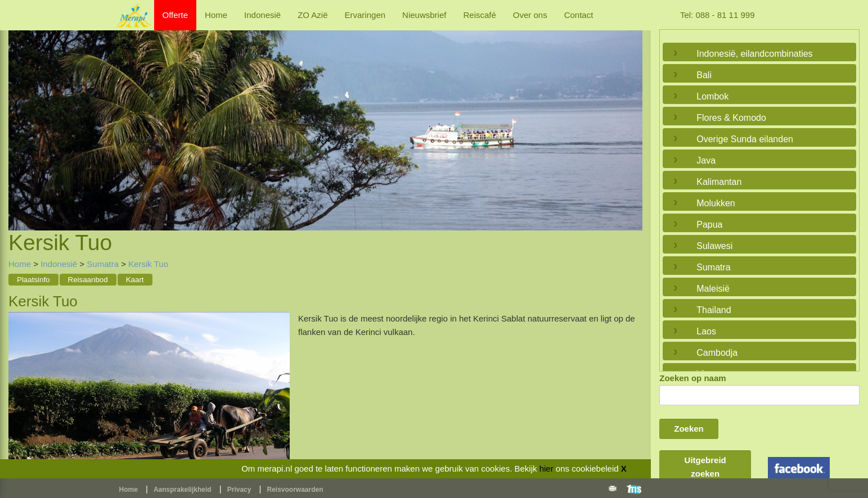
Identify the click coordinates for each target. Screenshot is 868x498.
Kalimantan (719, 182)
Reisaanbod (88, 280)
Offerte (176, 15)
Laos (706, 331)
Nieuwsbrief (424, 15)
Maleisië (713, 289)
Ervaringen (365, 15)
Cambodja (717, 353)
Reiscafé (479, 15)
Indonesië (262, 15)
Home (216, 15)
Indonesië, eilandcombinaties (754, 54)
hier (547, 468)
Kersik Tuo (148, 264)
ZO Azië (312, 15)
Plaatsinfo (33, 280)
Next (631, 117)
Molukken (716, 203)
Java (706, 160)
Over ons (530, 15)
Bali (704, 75)
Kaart (135, 280)
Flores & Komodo (731, 118)
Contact (579, 15)
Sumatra (103, 264)
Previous (20, 117)
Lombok (712, 96)
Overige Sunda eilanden (745, 139)
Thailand (714, 310)
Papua (709, 225)
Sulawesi (714, 246)
